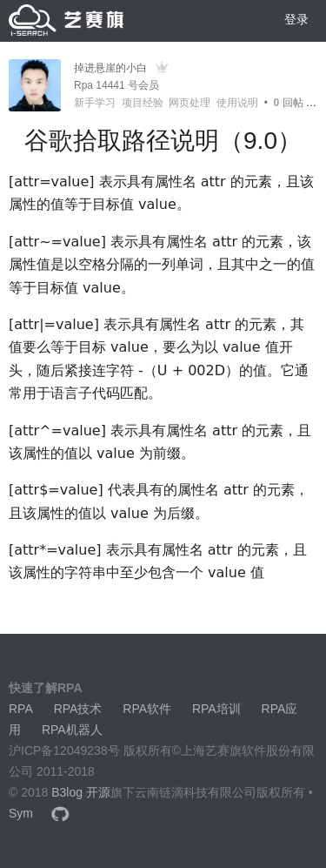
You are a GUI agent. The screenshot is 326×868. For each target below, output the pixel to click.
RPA (21, 709)
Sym (21, 813)
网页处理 (190, 103)
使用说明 (237, 103)
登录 (296, 19)
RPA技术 (78, 709)
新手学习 (95, 103)
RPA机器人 (72, 730)
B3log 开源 (81, 792)
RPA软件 (147, 709)
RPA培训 (216, 709)
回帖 (289, 103)
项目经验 (143, 103)
